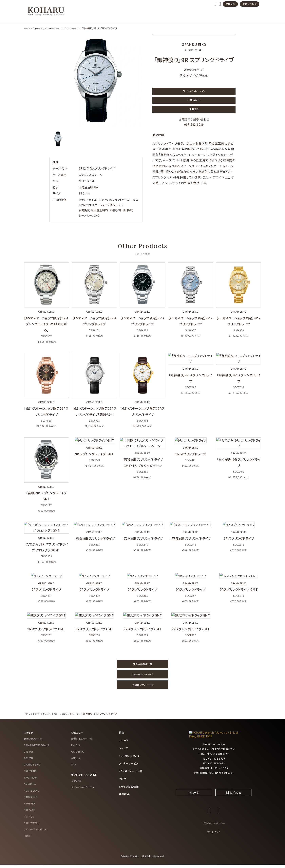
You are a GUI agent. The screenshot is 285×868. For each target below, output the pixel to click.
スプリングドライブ (77, 28)
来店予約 (230, 4)
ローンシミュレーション (194, 92)
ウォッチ (38, 28)
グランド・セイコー (54, 28)
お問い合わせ (250, 4)
